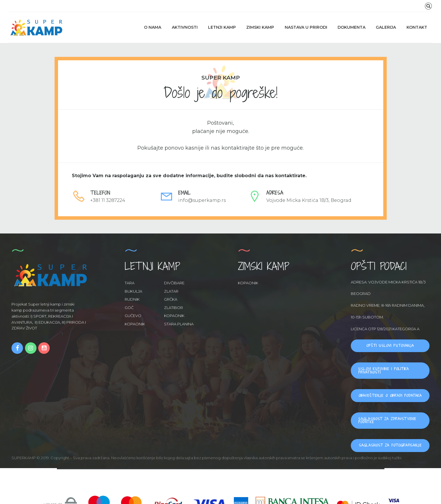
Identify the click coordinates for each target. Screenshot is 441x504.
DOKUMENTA (352, 27)
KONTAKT (417, 27)
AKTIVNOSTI (185, 27)
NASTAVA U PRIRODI (306, 27)
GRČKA (171, 299)
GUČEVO (133, 316)
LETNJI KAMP (222, 27)
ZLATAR (171, 291)
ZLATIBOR (174, 308)
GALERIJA (386, 27)
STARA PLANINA (179, 324)
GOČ (129, 308)
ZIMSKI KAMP (260, 27)
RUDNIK (132, 299)
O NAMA (153, 27)
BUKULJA (133, 291)
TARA (130, 283)
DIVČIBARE (174, 283)
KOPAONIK (174, 316)
